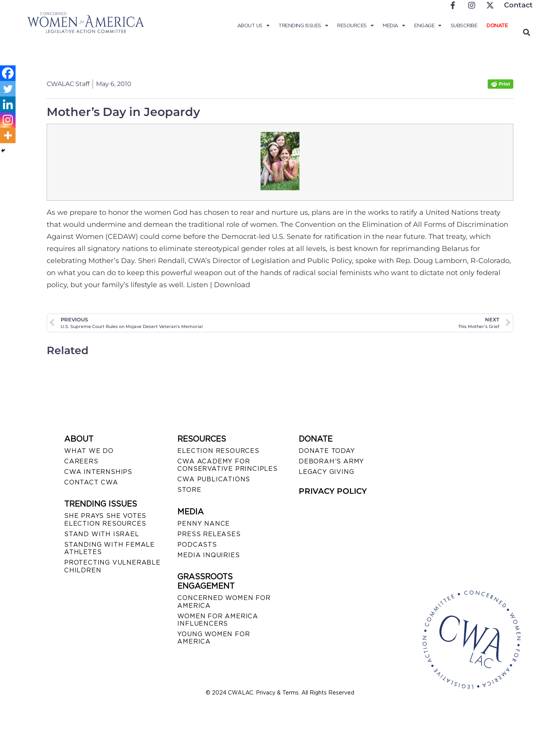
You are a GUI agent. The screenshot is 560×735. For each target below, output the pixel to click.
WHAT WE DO (89, 451)
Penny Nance (204, 524)
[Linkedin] (8, 104)
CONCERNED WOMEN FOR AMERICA (224, 602)
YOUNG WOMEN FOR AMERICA (213, 638)
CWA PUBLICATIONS (214, 479)
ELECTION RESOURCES (218, 451)
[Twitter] (8, 89)
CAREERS (81, 461)
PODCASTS (197, 545)
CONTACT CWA (91, 482)
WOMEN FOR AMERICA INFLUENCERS (218, 620)
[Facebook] (8, 73)
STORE (189, 490)
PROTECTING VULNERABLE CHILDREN (112, 566)
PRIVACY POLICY (333, 491)
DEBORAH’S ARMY (331, 461)
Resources (355, 26)
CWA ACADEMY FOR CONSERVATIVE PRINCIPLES (227, 465)
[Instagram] (8, 120)
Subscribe (464, 25)
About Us (253, 26)
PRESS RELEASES (209, 534)
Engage (428, 26)
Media (394, 26)
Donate (497, 25)
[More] (8, 135)
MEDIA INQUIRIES (208, 555)
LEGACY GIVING (326, 472)
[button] (526, 32)
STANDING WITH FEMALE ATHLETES (109, 548)
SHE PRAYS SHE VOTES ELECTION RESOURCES (105, 519)
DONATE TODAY (327, 451)
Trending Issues (303, 26)
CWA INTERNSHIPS (98, 472)
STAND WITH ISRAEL (102, 534)
